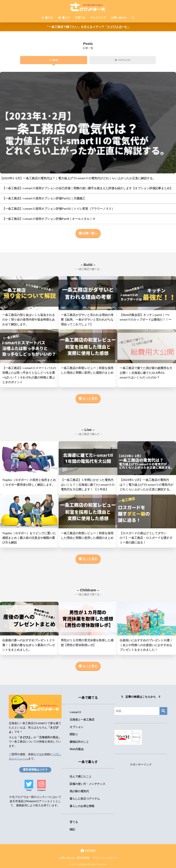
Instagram (42, 790)
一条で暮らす (88, 762)
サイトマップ (98, 18)
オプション (76, 727)
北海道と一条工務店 (82, 720)
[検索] (163, 711)
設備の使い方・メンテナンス (87, 784)
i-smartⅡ (76, 712)
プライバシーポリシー (106, 858)
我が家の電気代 (79, 791)
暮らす (64, 18)
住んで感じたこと (81, 776)
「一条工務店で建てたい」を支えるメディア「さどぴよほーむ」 (88, 27)
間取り (74, 734)
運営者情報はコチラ (35, 770)
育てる (80, 18)
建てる (47, 18)
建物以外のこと (79, 742)
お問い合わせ (119, 18)
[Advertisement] (141, 790)
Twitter (29, 790)
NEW (54, 60)
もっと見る (88, 399)
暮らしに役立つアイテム (85, 799)
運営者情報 (83, 858)
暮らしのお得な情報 (82, 806)
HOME (88, 851)
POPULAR (122, 60)
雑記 (72, 829)
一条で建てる (88, 698)
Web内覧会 (77, 749)
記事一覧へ (88, 233)
